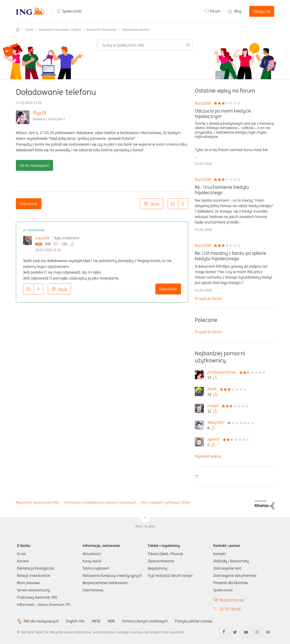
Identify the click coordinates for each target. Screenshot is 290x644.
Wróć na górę (145, 526)
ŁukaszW (42, 238)
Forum (215, 11)
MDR (111, 621)
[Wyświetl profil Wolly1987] (217, 422)
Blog (238, 11)
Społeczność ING (18, 29)
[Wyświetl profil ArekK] (213, 389)
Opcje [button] (155, 204)
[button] (173, 204)
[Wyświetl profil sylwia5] (215, 439)
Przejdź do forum (209, 299)
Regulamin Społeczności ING (37, 502)
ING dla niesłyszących (41, 621)
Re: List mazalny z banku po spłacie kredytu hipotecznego (230, 256)
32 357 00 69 (230, 609)
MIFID (96, 621)
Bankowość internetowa (101, 30)
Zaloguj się (262, 11)
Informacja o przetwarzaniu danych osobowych (100, 502)
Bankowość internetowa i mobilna (60, 30)
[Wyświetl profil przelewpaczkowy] (223, 372)
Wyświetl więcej (208, 456)
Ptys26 (40, 113)
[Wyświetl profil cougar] (214, 406)
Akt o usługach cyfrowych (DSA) (166, 502)
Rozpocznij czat (232, 600)
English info (75, 621)
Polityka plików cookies (194, 621)
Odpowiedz (29, 204)
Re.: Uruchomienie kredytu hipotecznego (222, 190)
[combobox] (145, 45)
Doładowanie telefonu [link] (136, 30)
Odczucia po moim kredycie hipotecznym (223, 114)
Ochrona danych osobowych (145, 621)
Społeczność (72, 11)
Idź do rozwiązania (34, 165)
